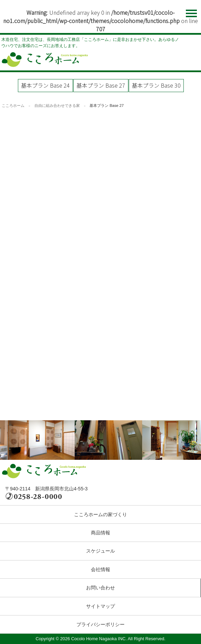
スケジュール (100, 551)
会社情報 (100, 569)
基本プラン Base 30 (156, 85)
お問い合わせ (100, 588)
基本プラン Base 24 (45, 85)
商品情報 (100, 533)
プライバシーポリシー (100, 624)
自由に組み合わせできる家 (57, 106)
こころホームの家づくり (100, 514)
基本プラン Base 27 (101, 85)
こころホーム (13, 106)
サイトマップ (100, 606)
